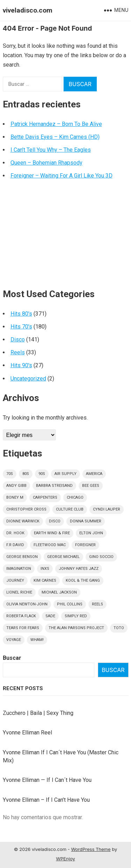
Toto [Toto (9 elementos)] (119, 628)
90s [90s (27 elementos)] (42, 474)
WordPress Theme (91, 849)
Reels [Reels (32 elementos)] (97, 604)
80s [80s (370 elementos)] (26, 474)
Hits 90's (21, 365)
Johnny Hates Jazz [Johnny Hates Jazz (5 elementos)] (79, 569)
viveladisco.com (28, 10)
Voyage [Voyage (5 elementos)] (14, 640)
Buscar (12, 658)
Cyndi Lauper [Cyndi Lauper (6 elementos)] (107, 509)
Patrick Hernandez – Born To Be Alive (56, 124)
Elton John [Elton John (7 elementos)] (91, 533)
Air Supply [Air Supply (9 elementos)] (65, 474)
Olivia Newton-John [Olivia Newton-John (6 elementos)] (27, 604)
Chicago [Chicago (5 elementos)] (75, 497)
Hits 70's (21, 327)
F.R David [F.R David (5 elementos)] (15, 545)
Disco (18, 339)
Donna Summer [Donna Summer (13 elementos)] (86, 521)
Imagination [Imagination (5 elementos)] (19, 569)
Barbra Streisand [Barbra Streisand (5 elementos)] (54, 486)
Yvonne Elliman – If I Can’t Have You (46, 800)
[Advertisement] (65, 237)
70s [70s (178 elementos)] (10, 474)
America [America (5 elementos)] (94, 474)
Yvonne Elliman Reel (27, 733)
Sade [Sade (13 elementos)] (50, 616)
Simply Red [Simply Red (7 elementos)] (76, 616)
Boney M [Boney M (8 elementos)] (15, 497)
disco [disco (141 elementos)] (55, 521)
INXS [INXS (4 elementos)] (45, 569)
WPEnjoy (65, 859)
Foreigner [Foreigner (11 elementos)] (85, 545)
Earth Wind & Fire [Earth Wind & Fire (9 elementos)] (52, 533)
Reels (18, 352)
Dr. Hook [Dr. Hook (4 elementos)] (15, 533)
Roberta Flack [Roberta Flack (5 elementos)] (21, 616)
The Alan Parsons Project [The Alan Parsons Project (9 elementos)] (76, 628)
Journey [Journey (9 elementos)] (15, 580)
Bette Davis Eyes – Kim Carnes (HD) (55, 137)
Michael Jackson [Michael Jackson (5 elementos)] (59, 592)
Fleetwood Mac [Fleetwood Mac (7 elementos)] (50, 545)
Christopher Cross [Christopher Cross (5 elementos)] (26, 509)
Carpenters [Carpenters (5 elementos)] (45, 497)
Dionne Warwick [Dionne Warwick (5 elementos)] (23, 521)
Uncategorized (28, 379)
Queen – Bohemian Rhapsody (46, 163)
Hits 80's (21, 314)
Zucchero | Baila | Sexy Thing (38, 713)
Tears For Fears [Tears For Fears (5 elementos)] (23, 628)
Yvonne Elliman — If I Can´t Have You (47, 780)
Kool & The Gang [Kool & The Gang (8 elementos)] (83, 580)
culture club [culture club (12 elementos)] (70, 509)
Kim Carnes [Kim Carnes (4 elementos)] (45, 580)
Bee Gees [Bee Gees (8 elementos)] (91, 486)
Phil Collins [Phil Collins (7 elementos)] (70, 604)
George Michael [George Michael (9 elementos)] (63, 557)
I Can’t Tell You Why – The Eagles (51, 150)
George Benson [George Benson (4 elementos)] (22, 557)
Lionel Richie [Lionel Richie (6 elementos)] (19, 592)
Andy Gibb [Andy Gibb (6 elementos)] (16, 486)
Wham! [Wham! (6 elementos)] (37, 640)
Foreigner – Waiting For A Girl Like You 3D (61, 176)
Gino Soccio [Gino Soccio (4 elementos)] (101, 557)
